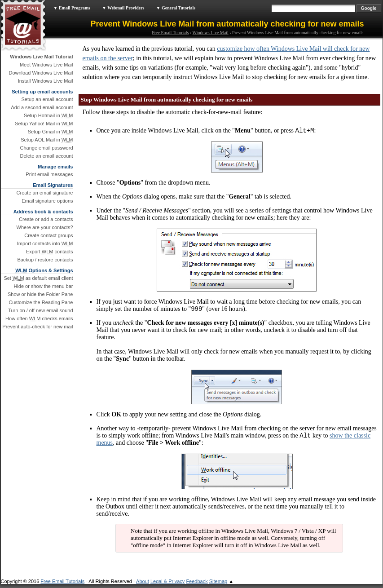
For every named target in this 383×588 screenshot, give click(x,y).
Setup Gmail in (51, 132)
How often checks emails (39, 318)
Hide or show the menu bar (43, 286)
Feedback (197, 585)
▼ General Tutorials (176, 8)
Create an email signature (45, 193)
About (143, 585)
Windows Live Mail (211, 33)
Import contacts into (45, 243)
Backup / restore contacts (45, 260)
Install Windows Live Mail (46, 81)
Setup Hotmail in (48, 115)
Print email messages (49, 174)
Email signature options (47, 201)
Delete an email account (46, 156)
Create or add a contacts (46, 219)
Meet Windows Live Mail (46, 65)
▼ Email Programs (72, 8)
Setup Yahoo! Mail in (44, 124)
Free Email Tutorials (170, 33)
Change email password (46, 148)
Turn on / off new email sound (40, 310)
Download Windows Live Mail (41, 73)
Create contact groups (48, 235)
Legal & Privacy (167, 585)
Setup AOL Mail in (47, 140)
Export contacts (50, 252)
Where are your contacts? (45, 227)
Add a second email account (42, 107)
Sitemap (218, 585)
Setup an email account (47, 99)
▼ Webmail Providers (123, 8)
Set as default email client (38, 278)
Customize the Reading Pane (41, 302)
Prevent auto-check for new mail (37, 327)
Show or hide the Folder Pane (40, 294)
